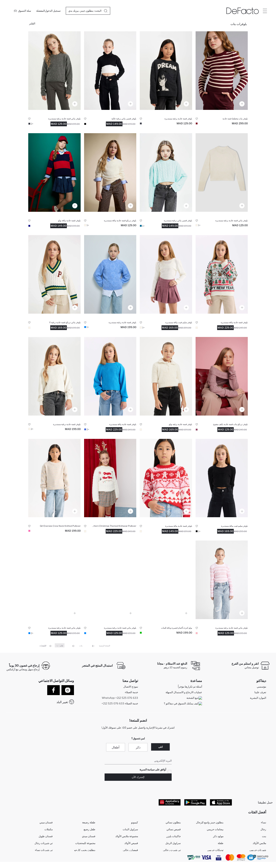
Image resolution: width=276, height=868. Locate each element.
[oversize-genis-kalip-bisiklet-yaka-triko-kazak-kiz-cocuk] (54, 478)
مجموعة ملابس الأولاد (127, 837)
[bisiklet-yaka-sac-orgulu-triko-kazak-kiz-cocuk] (110, 274)
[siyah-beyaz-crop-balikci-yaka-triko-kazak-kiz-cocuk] (110, 71)
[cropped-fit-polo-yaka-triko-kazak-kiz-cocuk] (166, 580)
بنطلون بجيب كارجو (85, 851)
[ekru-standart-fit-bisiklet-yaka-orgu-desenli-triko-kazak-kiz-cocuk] (54, 376)
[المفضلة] (41, 11)
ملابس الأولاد (259, 844)
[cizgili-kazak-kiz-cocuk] (222, 71)
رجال (263, 830)
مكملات (49, 830)
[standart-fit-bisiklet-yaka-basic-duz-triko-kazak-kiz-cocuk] (54, 71)
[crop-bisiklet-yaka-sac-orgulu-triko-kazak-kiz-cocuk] (166, 172)
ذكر (138, 748)
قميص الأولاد (131, 844)
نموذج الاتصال (131, 687)
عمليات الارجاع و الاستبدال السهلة (184, 693)
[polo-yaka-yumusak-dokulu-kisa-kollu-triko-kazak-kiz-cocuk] (166, 376)
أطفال (116, 748)
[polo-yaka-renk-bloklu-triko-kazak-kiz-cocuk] (54, 172)
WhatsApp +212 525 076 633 (120, 698)
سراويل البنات (130, 830)
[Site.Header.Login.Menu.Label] (265, 11)
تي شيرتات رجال (44, 844)
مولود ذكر (218, 837)
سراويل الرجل (173, 844)
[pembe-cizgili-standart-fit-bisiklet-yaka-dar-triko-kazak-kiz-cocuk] (222, 580)
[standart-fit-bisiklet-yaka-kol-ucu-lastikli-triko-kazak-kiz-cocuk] (110, 376)
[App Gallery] (170, 803)
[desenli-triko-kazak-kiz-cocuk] (166, 478)
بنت (264, 837)
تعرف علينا (260, 693)
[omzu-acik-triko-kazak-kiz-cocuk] (222, 376)
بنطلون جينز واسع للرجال (210, 823)
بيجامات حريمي (215, 830)
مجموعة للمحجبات (85, 844)
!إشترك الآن (138, 777)
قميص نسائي (174, 830)
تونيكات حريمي (215, 851)
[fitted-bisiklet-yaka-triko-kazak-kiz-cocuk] (166, 274)
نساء (263, 823)
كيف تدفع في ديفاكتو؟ (190, 709)
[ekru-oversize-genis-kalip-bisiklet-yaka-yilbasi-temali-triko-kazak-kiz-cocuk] (110, 478)
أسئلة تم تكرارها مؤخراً (190, 687)
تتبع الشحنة (194, 698)
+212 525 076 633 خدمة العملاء (120, 704)
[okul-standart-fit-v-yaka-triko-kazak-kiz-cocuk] (54, 274)
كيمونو (135, 823)
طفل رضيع (89, 830)
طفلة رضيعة (89, 823)
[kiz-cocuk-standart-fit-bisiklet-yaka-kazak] (110, 580)
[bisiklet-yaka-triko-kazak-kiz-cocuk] (110, 172)
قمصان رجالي (130, 851)
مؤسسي (261, 687)
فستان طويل (46, 837)
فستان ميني (46, 823)
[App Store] (221, 803)
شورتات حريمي (258, 851)
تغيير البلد (62, 702)
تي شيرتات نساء (44, 851)
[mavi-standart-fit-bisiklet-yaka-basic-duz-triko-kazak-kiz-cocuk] (54, 580)
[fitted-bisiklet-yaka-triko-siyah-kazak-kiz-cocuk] (222, 478)
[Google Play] (195, 803)
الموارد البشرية (258, 698)
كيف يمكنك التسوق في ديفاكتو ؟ (183, 704)
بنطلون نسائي (173, 823)
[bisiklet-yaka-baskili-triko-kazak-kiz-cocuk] (166, 71)
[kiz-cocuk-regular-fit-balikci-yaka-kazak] (222, 274)
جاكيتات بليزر (173, 837)
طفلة (221, 844)
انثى (160, 747)
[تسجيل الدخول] (53, 11)
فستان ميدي (89, 837)
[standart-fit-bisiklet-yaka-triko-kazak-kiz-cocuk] (222, 172)
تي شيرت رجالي (172, 851)
